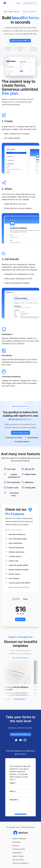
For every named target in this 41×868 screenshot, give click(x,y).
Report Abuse (18, 856)
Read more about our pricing (17, 587)
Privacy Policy (18, 860)
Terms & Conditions (20, 863)
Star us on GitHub (30, 12)
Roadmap (16, 842)
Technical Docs (19, 849)
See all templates (20, 658)
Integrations (17, 853)
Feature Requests (19, 838)
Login (18, 3)
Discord (16, 846)
